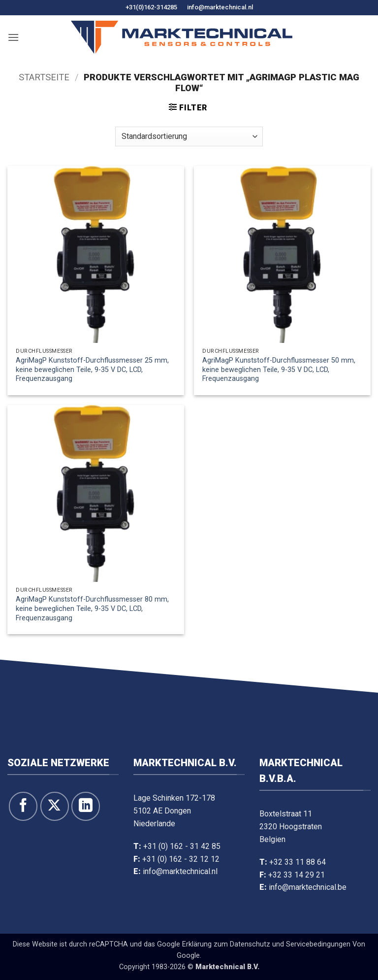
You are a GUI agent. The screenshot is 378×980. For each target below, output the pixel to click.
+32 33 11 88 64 (298, 862)
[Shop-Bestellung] (189, 136)
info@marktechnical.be (308, 887)
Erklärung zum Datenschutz (226, 944)
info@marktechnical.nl (220, 7)
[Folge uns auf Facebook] (23, 806)
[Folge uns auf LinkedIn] (86, 806)
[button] (13, 37)
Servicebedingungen (318, 944)
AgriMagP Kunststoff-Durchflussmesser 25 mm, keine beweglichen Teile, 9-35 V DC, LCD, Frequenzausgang (92, 370)
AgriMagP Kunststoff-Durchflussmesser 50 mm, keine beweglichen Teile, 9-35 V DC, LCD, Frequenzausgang (279, 370)
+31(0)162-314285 (151, 7)
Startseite (44, 77)
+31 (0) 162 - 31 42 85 (182, 846)
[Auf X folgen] (55, 806)
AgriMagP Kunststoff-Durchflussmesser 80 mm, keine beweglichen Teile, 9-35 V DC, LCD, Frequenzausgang (92, 608)
